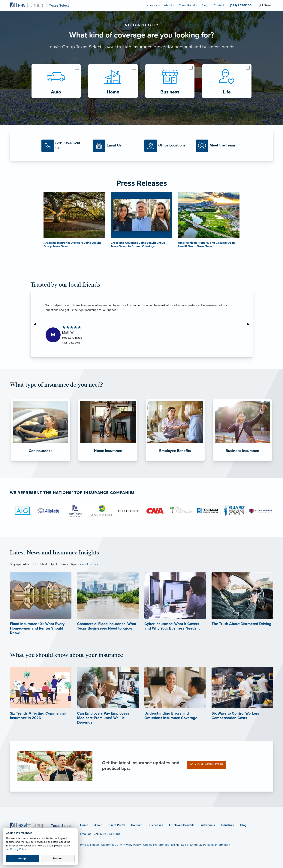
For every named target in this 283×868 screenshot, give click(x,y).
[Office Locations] (167, 146)
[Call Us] (64, 146)
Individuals (208, 825)
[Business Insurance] (242, 461)
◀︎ (36, 324)
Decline (58, 859)
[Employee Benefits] (175, 461)
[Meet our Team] (219, 146)
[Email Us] (116, 146)
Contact (136, 825)
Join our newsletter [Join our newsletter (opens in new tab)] (206, 765)
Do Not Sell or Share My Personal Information (201, 845)
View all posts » (88, 564)
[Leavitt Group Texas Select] (39, 5)
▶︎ (250, 324)
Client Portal (117, 825)
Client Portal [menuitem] (187, 5)
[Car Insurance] (41, 461)
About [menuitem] (168, 5)
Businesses (155, 825)
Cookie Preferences (156, 845)
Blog (243, 825)
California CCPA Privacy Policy (121, 845)
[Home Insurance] (108, 461)
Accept (22, 859)
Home (84, 825)
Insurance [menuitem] (151, 5)
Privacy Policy (18, 849)
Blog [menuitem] (205, 5)
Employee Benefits (182, 825)
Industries (228, 825)
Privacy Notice (89, 845)
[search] (266, 6)
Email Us (86, 834)
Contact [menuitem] (219, 5)
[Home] (41, 825)
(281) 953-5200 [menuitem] (241, 5)
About (98, 825)
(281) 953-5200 (110, 834)
